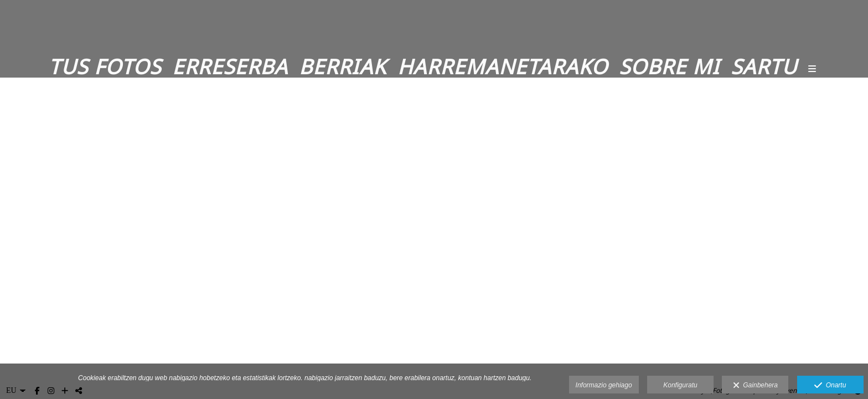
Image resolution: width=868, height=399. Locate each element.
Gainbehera (755, 386)
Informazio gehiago (604, 385)
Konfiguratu (680, 385)
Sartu (764, 66)
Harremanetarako (503, 66)
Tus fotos (105, 66)
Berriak (343, 66)
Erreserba (230, 66)
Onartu (830, 386)
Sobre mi (669, 66)
